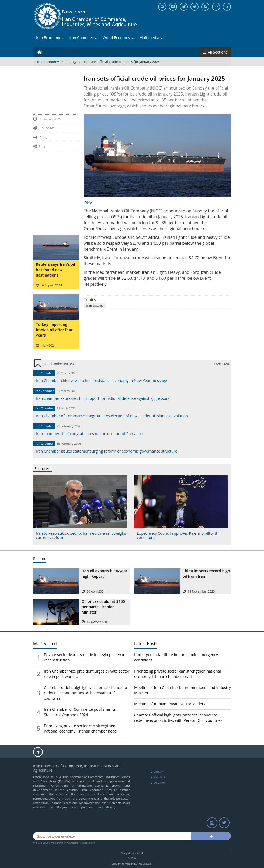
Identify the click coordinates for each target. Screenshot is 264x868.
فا (227, 7)
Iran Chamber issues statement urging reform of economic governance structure (107, 451)
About (159, 772)
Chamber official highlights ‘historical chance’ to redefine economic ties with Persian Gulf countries (86, 693)
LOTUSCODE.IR (143, 864)
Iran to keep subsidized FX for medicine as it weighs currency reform (81, 535)
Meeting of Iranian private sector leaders (170, 704)
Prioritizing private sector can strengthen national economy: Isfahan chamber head (80, 728)
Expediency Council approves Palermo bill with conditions (178, 535)
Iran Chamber (83, 38)
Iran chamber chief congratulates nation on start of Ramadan (89, 434)
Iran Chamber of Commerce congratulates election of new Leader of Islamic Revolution (112, 416)
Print (40, 137)
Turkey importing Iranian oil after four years (54, 330)
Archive (160, 783)
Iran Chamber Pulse (58, 364)
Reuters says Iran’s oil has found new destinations (55, 270)
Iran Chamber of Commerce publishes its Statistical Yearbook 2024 (80, 712)
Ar (216, 7)
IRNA (88, 203)
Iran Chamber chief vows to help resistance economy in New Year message (101, 381)
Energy (71, 62)
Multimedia (151, 38)
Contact (160, 777)
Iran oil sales (95, 305)
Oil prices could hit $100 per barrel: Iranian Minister (103, 607)
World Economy (118, 38)
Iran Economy (50, 38)
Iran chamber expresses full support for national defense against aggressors (103, 398)
